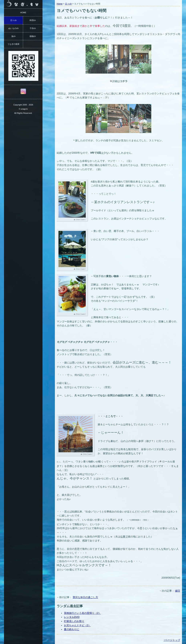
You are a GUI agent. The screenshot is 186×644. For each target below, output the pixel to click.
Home (60, 4)
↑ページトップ (172, 640)
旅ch (14, 36)
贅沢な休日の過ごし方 (85, 597)
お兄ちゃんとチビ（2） (77, 625)
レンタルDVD (72, 617)
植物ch (33, 36)
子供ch (33, 28)
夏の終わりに (72, 629)
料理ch (33, 20)
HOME (23, 13)
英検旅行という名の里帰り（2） (82, 613)
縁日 (178, 591)
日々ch (68, 4)
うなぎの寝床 (13, 44)
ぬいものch (13, 28)
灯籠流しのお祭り (74, 621)
